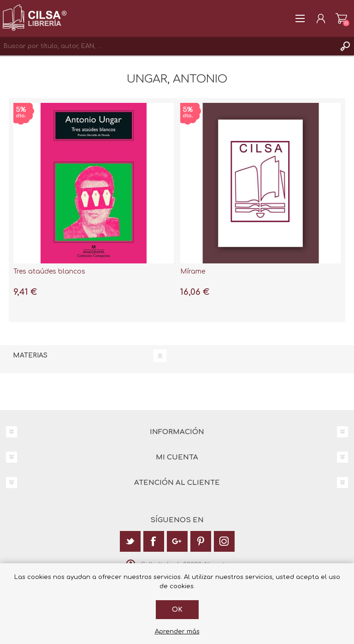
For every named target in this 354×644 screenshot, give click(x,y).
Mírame (193, 271)
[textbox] (168, 46)
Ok (177, 610)
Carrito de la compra (341, 18)
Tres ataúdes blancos (49, 271)
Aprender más (177, 632)
